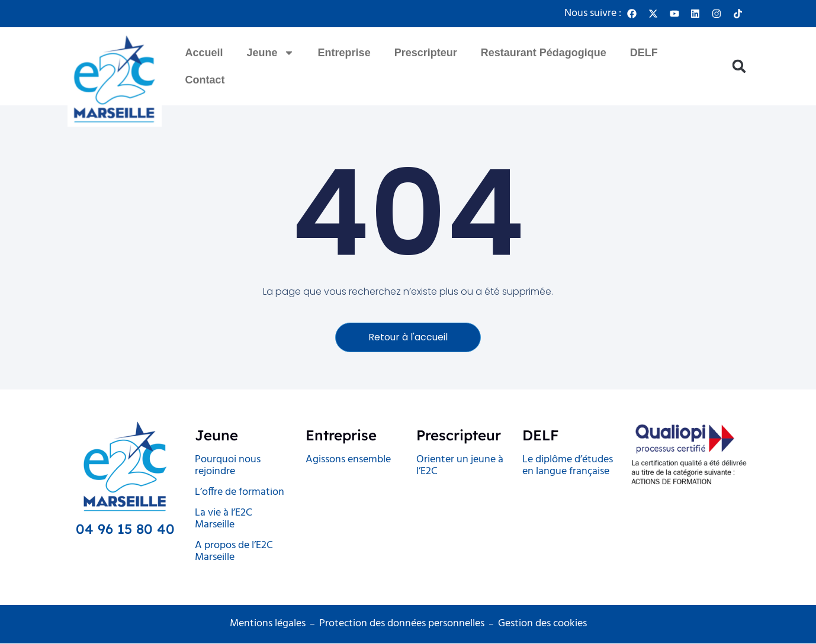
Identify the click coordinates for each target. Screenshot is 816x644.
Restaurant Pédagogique (544, 53)
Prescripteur (426, 53)
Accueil (204, 53)
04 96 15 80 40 (125, 529)
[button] (739, 67)
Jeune (271, 53)
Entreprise (344, 53)
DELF (644, 53)
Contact (205, 80)
